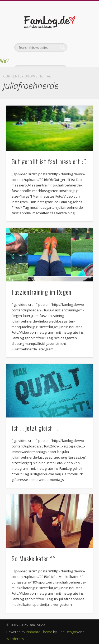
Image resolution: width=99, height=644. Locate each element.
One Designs (68, 632)
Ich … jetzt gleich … (35, 428)
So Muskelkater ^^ (33, 558)
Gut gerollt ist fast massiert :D (49, 161)
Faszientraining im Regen (41, 292)
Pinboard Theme (39, 632)
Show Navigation (80, 47)
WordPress (15, 639)
